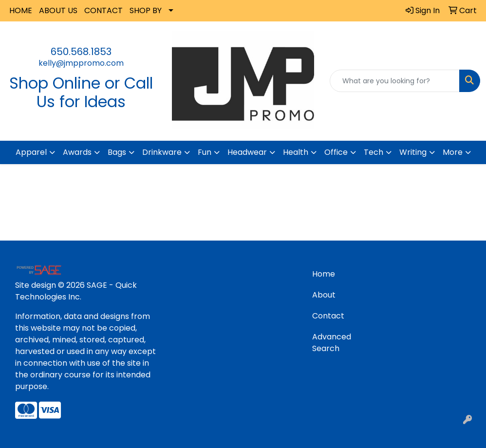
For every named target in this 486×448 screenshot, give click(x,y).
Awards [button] (77, 152)
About (324, 295)
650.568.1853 (81, 52)
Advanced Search (332, 343)
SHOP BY (146, 10)
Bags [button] (117, 152)
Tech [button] (374, 152)
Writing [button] (413, 152)
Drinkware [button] (162, 152)
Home (324, 274)
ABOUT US (58, 10)
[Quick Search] (395, 81)
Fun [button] (205, 152)
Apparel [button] (31, 152)
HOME (21, 10)
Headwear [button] (247, 152)
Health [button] (296, 152)
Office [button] (336, 152)
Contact (328, 316)
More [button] (453, 152)
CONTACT (103, 10)
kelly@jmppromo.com (81, 63)
